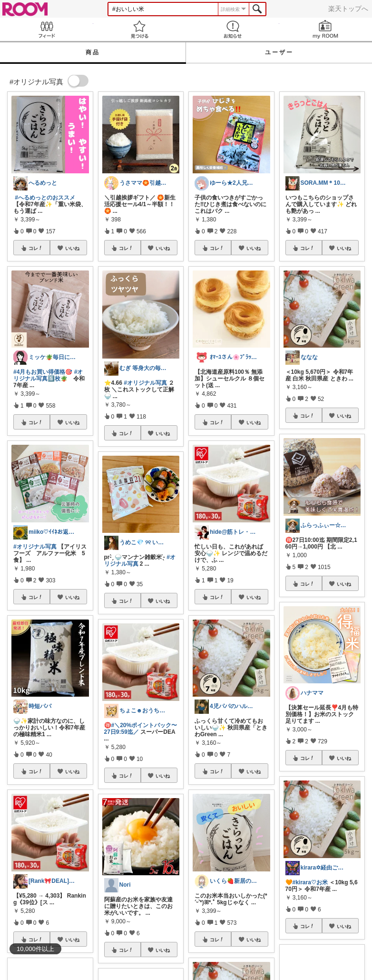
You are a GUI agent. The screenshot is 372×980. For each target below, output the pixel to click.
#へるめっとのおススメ (45, 198)
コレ (36, 248)
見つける (140, 29)
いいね (72, 248)
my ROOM (326, 29)
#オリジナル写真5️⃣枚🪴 (48, 375)
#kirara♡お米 (310, 882)
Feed (47, 29)
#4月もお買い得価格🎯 (43, 372)
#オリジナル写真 (35, 547)
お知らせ (233, 29)
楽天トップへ (348, 9)
